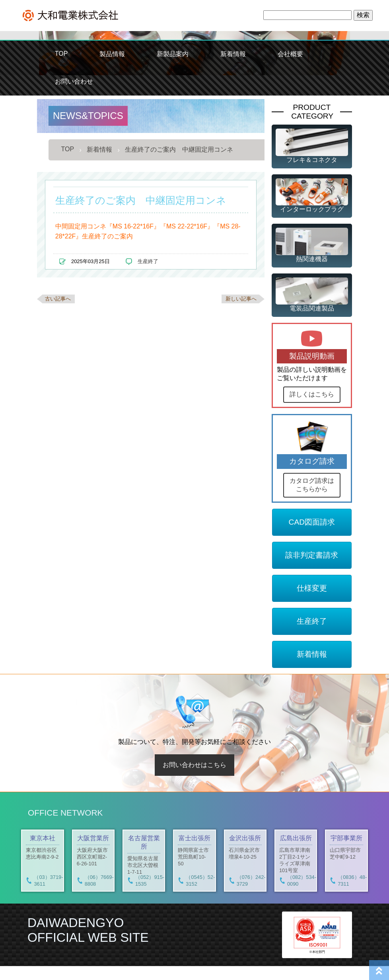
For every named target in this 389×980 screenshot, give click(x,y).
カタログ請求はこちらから (312, 499)
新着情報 (233, 54)
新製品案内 (173, 54)
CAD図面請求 (312, 536)
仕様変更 (312, 602)
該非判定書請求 (312, 569)
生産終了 (148, 261)
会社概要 (290, 54)
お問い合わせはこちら (194, 779)
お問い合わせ (74, 81)
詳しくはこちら (312, 394)
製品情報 (112, 54)
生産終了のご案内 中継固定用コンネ (179, 149)
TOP (61, 54)
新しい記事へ (241, 299)
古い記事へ (58, 299)
